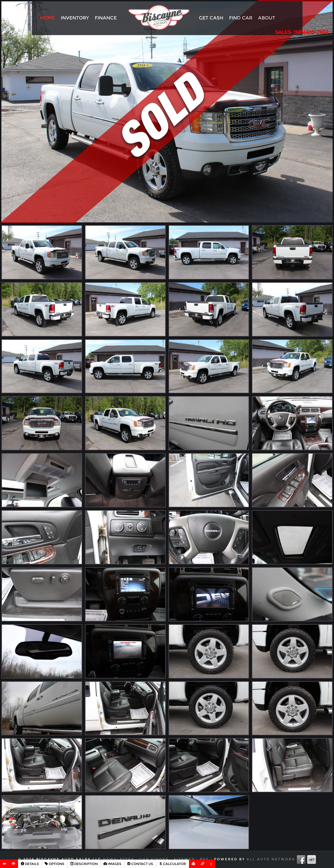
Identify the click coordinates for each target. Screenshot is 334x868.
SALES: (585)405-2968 (302, 32)
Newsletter (119, 859)
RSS (204, 859)
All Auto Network (271, 859)
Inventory (75, 18)
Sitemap (184, 859)
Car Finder (154, 859)
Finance (106, 18)
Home (48, 18)
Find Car (241, 18)
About (267, 18)
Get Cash (211, 18)
